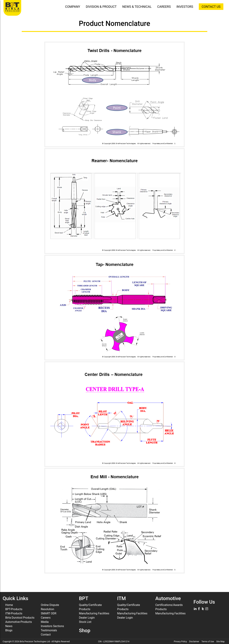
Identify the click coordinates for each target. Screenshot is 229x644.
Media (45, 622)
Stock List (85, 622)
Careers (46, 618)
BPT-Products (14, 609)
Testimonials (49, 630)
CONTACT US (211, 7)
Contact (46, 635)
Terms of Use (208, 642)
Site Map (220, 642)
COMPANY (73, 7)
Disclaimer (194, 642)
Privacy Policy (180, 642)
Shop (85, 631)
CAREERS (164, 7)
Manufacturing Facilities (94, 613)
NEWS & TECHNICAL (137, 7)
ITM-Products (14, 613)
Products (85, 609)
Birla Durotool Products (20, 618)
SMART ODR (49, 613)
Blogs (9, 630)
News (9, 626)
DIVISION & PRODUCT (101, 7)
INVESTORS (185, 7)
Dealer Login (87, 618)
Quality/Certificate (90, 605)
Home (9, 605)
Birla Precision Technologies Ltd (35, 642)
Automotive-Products (19, 622)
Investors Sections (52, 626)
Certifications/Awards (169, 605)
